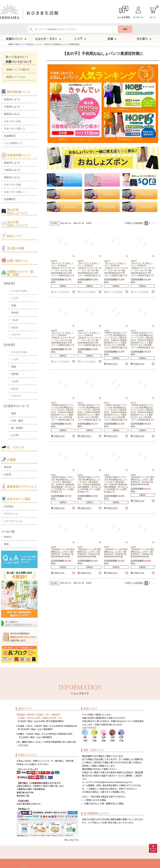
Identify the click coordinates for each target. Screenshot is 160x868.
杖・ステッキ (16, 447)
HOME (11, 44)
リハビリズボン (19, 291)
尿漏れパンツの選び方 (18, 70)
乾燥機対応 (10, 136)
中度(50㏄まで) (12, 107)
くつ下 (15, 298)
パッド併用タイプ (13, 143)
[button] (154, 223)
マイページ (138, 17)
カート (153, 17)
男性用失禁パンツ (19, 92)
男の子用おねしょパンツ (17, 211)
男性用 (8, 467)
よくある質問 (124, 17)
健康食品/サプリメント (22, 487)
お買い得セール (17, 261)
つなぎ (15, 320)
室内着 (15, 313)
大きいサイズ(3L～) (14, 129)
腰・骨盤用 (17, 428)
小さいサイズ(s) (12, 121)
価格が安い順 (66, 223)
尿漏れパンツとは (16, 77)
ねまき (15, 327)
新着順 (89, 223)
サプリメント (11, 514)
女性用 (8, 474)
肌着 (112, 39)
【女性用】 (9, 345)
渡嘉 (6, 544)
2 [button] (150, 223)
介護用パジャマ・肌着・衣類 (20, 273)
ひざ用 (15, 435)
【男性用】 (9, 284)
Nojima (8, 537)
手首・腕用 (17, 421)
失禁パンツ (20, 44)
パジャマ (16, 335)
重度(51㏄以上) (12, 114)
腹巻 (14, 413)
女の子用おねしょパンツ (17, 224)
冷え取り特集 (16, 248)
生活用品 (9, 506)
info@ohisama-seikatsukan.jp (113, 782)
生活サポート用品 (19, 499)
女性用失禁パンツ (19, 155)
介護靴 (11, 460)
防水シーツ (14, 236)
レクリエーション (13, 521)
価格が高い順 (79, 223)
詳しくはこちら (72, 840)
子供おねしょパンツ (34, 44)
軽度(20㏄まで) (12, 99)
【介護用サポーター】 (16, 406)
